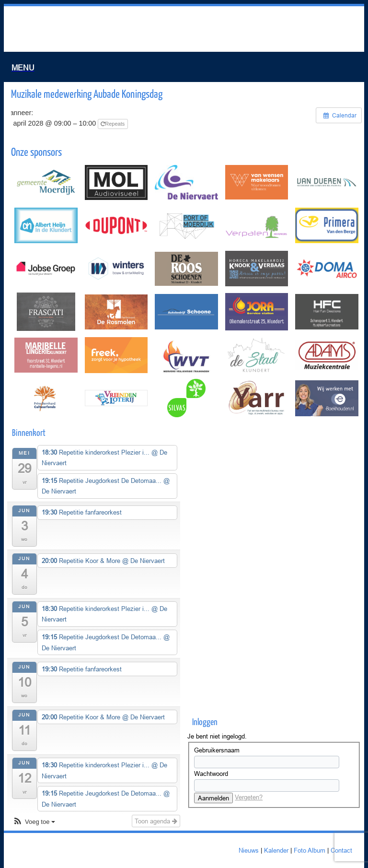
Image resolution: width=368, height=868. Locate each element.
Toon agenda (156, 821)
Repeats (113, 124)
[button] (34, 822)
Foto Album (310, 850)
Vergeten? (249, 797)
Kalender (276, 850)
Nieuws (249, 850)
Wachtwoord (211, 774)
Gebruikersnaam (217, 750)
